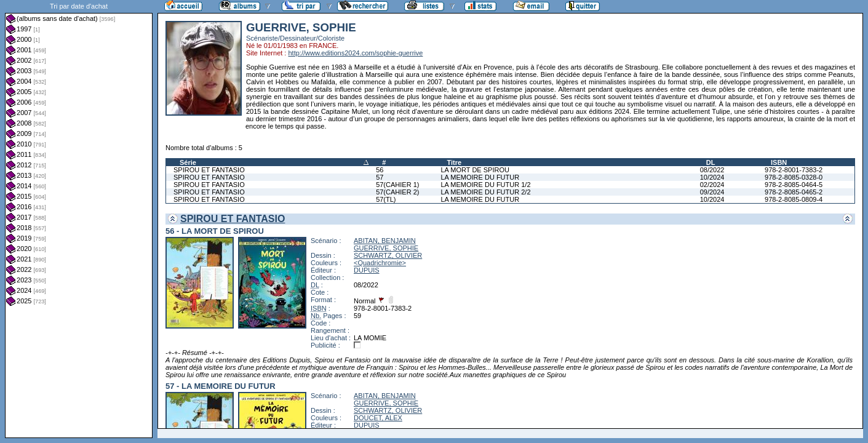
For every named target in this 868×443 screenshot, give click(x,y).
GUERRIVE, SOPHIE (386, 248)
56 (380, 170)
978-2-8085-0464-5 (794, 185)
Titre (454, 162)
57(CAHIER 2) (397, 192)
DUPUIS (367, 270)
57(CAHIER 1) (397, 185)
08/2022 (712, 170)
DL (711, 162)
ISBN (779, 162)
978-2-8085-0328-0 (794, 177)
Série (188, 162)
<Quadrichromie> (380, 263)
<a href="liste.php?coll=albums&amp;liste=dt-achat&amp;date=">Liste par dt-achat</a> (79, 219)
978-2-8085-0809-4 (794, 199)
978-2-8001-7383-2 (794, 170)
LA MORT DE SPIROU (475, 170)
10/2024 (712, 177)
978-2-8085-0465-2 (794, 192)
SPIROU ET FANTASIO (209, 170)
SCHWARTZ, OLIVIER (388, 255)
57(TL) (386, 199)
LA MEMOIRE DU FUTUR (480, 177)
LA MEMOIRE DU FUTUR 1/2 (485, 185)
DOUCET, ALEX (378, 418)
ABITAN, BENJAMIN (385, 241)
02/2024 (712, 185)
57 (380, 177)
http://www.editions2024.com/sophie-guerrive (355, 53)
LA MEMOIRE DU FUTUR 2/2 (485, 192)
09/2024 (712, 192)
